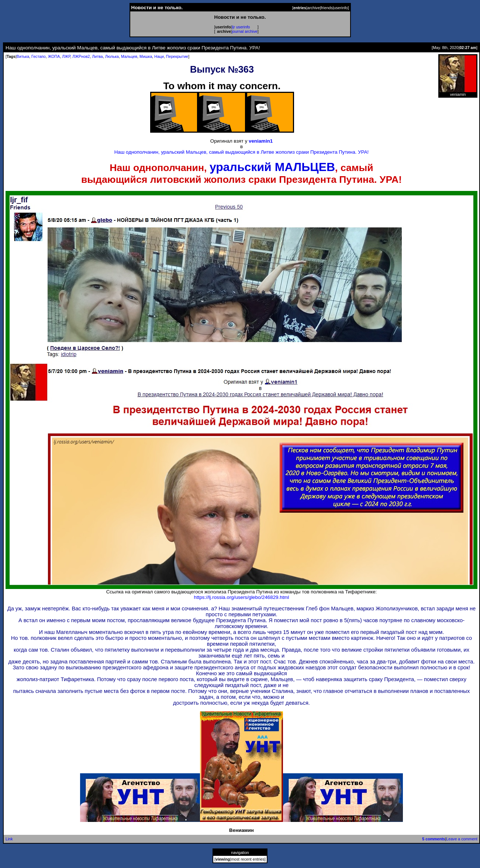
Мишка (146, 56)
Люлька (112, 56)
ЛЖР (66, 56)
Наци (159, 56)
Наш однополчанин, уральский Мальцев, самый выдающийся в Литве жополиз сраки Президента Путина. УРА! (242, 152)
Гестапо (39, 56)
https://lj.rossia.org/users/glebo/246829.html (242, 597)
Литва (97, 56)
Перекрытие (177, 56)
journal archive (244, 31)
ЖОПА (54, 56)
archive (314, 8)
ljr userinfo (241, 27)
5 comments (434, 839)
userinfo (341, 8)
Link (9, 839)
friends (327, 8)
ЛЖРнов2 (81, 56)
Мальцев (129, 56)
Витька (23, 56)
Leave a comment (462, 839)
